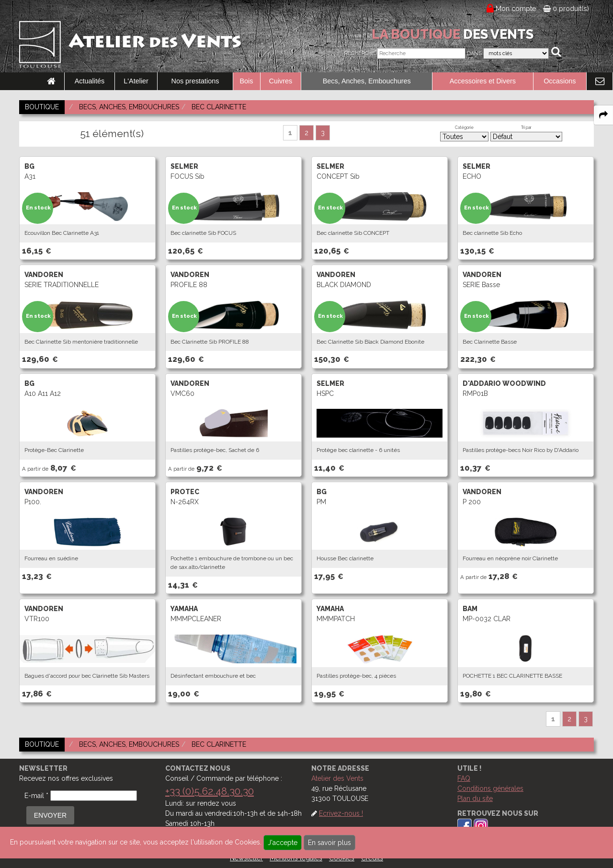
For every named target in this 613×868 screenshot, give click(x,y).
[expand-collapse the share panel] (603, 115)
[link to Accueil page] (51, 81)
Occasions (560, 81)
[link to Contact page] (600, 81)
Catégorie (464, 127)
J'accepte (283, 843)
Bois (247, 81)
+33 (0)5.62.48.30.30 (210, 791)
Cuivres (281, 81)
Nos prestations (195, 81)
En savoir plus (329, 843)
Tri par (526, 127)
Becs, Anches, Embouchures (367, 81)
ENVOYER (50, 815)
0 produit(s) (566, 9)
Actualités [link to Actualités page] (90, 81)
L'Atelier (136, 81)
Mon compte (516, 9)
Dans (474, 53)
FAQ (464, 778)
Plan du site (475, 799)
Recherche (360, 53)
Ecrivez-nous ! (341, 813)
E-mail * (36, 796)
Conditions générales (490, 788)
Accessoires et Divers (483, 81)
